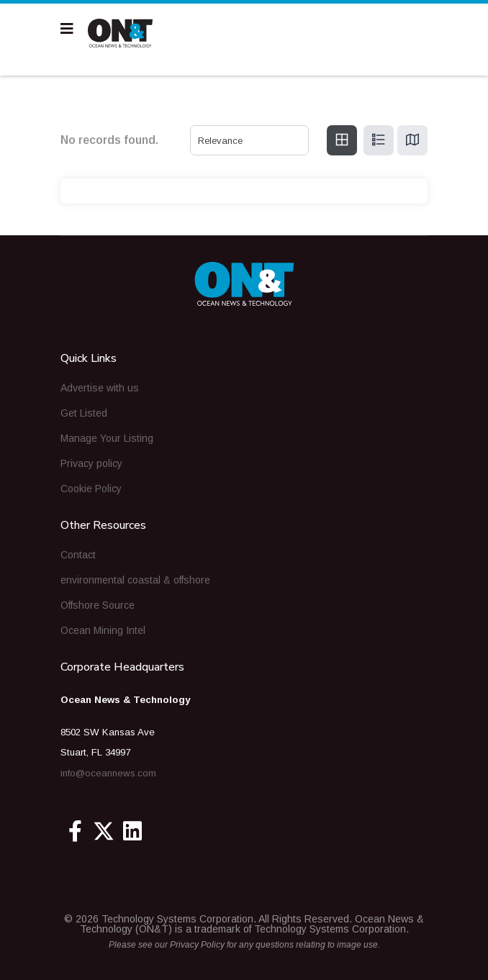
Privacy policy (91, 463)
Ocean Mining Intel (103, 630)
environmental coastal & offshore (135, 580)
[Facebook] (75, 831)
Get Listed (84, 413)
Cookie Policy (91, 489)
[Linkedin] (132, 831)
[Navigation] (67, 29)
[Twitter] (104, 831)
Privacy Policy (197, 945)
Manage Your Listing (107, 438)
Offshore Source (98, 605)
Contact (78, 555)
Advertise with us (100, 388)
